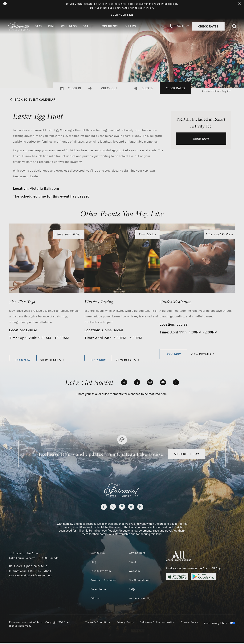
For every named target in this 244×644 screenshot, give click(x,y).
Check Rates (176, 88)
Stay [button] (41, 26)
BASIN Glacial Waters (76, 4)
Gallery (181, 26)
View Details (53, 360)
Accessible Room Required (217, 91)
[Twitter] (137, 382)
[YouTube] (163, 382)
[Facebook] (124, 382)
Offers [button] (133, 26)
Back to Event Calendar (34, 99)
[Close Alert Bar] (239, 4)
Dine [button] (54, 26)
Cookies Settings (219, 624)
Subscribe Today (187, 454)
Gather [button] (91, 26)
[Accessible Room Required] (197, 91)
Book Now (201, 139)
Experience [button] (112, 26)
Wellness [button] (71, 26)
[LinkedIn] (176, 382)
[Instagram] (150, 382)
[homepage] (23, 26)
